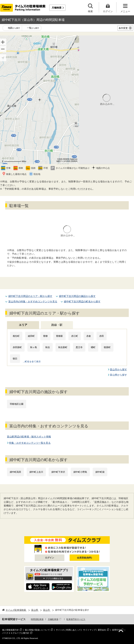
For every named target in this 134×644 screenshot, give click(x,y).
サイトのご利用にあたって (68, 630)
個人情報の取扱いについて (37, 630)
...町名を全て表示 (32, 362)
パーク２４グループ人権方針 (16, 633)
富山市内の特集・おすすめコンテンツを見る (33, 301)
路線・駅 (57, 325)
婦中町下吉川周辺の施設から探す (77, 296)
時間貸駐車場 (37, 619)
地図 (14, 28)
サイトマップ (89, 630)
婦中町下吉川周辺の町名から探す (82, 301)
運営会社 (102, 630)
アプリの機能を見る (55, 578)
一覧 (33, 28)
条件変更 (125, 28)
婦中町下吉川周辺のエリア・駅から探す (30, 296)
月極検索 (57, 8)
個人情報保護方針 (10, 630)
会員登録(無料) (85, 558)
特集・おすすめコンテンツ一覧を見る (30, 443)
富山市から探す (118, 369)
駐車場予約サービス (76, 619)
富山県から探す (118, 375)
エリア (23, 325)
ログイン (50, 558)
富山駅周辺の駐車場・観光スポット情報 (29, 437)
